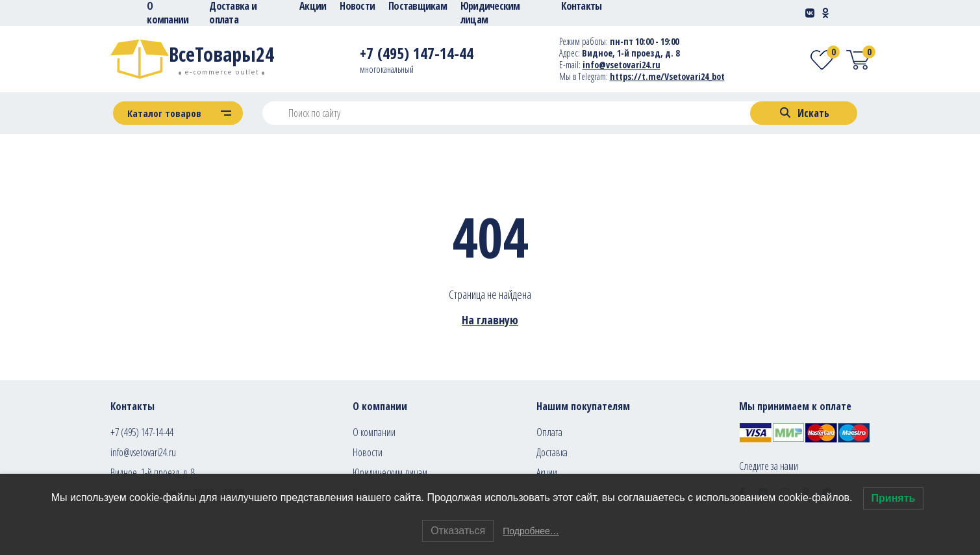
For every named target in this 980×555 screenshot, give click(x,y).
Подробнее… (531, 531)
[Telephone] (417, 56)
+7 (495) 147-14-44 (142, 432)
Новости (368, 452)
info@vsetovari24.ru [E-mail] (622, 65)
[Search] (804, 113)
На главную (490, 320)
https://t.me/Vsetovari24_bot (667, 76)
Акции (547, 472)
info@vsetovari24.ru (143, 452)
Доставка (552, 452)
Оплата (549, 432)
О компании (374, 432)
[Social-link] (810, 13)
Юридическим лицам (390, 472)
